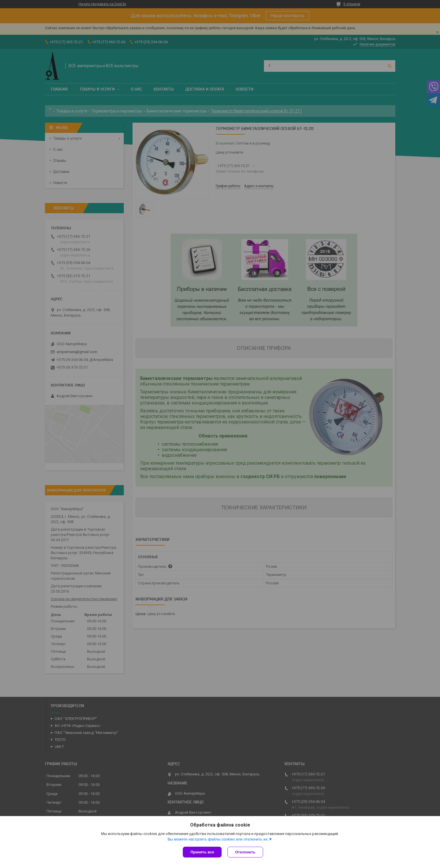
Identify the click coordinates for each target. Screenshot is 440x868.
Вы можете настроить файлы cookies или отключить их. (218, 839)
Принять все (202, 852)
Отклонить (245, 852)
